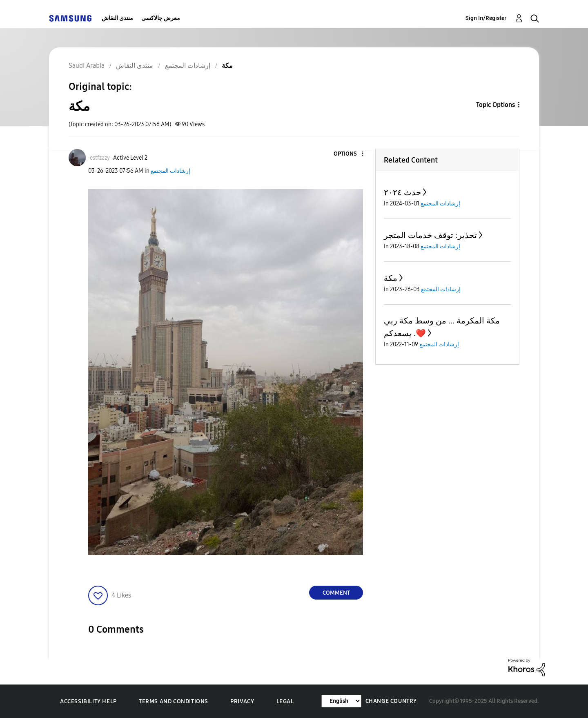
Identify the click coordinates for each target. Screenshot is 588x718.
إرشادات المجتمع (170, 171)
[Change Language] (341, 701)
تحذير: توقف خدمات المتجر (430, 235)
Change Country (391, 701)
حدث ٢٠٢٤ (402, 192)
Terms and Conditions (174, 701)
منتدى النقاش (117, 18)
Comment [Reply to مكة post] (336, 593)
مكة (391, 278)
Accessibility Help (88, 701)
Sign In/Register (486, 18)
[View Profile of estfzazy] (100, 158)
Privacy (242, 701)
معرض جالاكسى (161, 18)
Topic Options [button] (496, 105)
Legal (285, 701)
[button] (349, 154)
